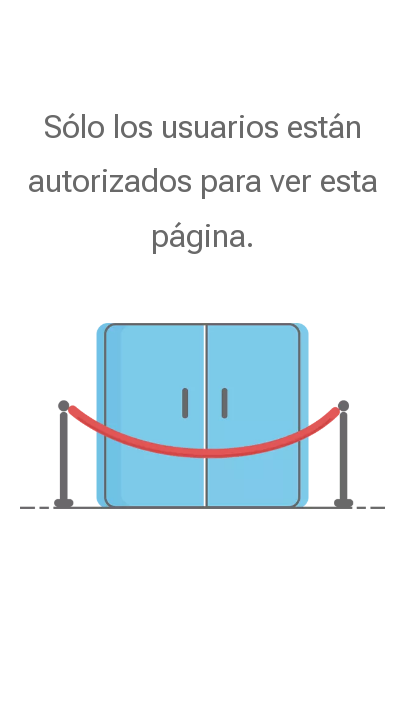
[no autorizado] (202, 416)
